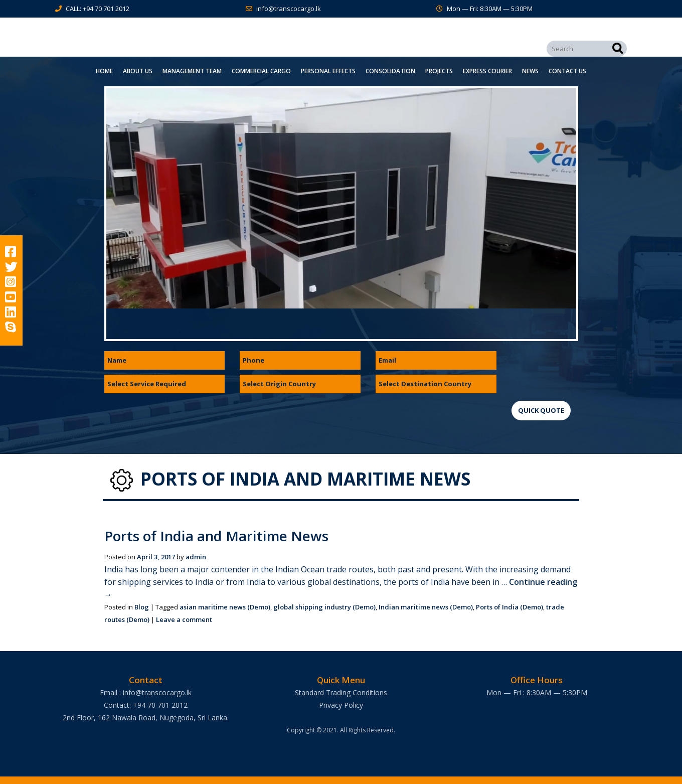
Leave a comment (184, 619)
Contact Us (567, 71)
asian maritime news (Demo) (225, 607)
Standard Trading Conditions (341, 692)
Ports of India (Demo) (509, 607)
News (530, 71)
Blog (142, 607)
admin (196, 557)
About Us (138, 71)
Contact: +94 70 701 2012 (146, 705)
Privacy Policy (341, 705)
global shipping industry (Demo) (324, 607)
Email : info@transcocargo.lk (146, 692)
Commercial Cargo (261, 71)
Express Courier (487, 71)
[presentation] (588, 371)
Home (104, 71)
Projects (439, 71)
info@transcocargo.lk (289, 9)
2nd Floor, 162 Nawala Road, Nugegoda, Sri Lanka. (146, 718)
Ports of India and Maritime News (218, 536)
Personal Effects (328, 71)
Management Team (192, 71)
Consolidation (390, 71)
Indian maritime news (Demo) (426, 607)
